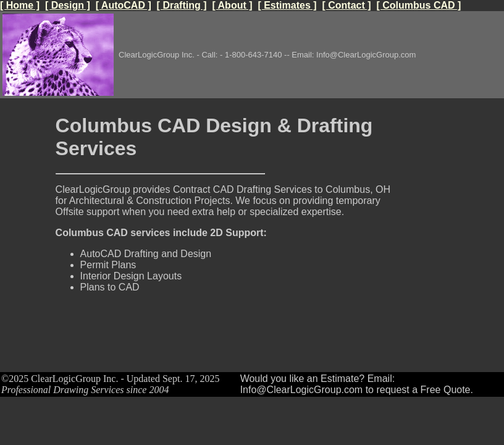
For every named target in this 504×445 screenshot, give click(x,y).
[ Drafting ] (182, 5)
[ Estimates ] (287, 5)
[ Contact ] (346, 5)
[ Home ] (20, 5)
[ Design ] (68, 5)
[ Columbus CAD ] (418, 5)
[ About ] (232, 5)
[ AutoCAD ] (124, 5)
